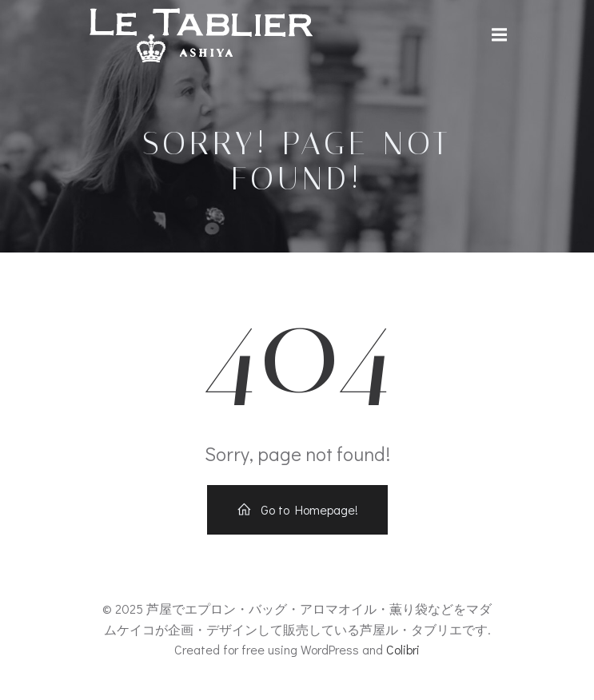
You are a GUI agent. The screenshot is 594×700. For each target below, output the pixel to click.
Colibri (403, 649)
